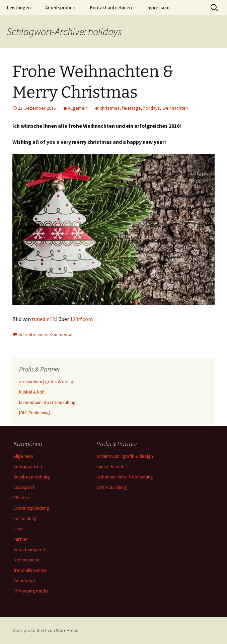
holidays (152, 108)
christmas (110, 108)
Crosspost (24, 487)
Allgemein (78, 108)
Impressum (158, 8)
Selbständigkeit (29, 549)
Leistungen (19, 8)
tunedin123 (45, 319)
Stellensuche (26, 560)
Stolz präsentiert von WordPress (45, 630)
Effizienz (22, 498)
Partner (21, 539)
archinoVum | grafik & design (47, 382)
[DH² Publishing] (35, 413)
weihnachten (175, 108)
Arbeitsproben (60, 8)
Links (18, 529)
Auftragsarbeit (28, 466)
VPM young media (31, 591)
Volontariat (24, 580)
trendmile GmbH (30, 570)
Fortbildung (25, 518)
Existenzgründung (31, 508)
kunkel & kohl (32, 392)
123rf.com (81, 319)
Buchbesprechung (32, 477)
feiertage (131, 108)
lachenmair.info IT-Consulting (47, 402)
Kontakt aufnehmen (111, 8)
